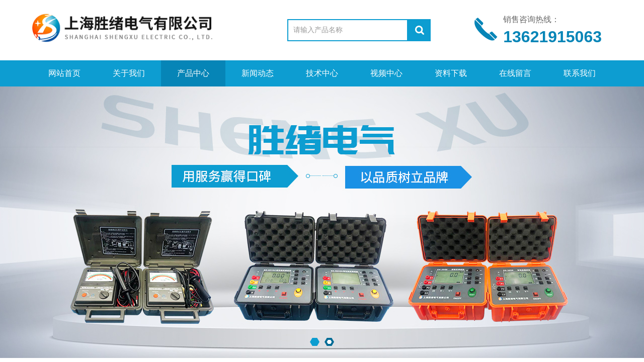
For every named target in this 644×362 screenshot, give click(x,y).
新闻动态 (258, 73)
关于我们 (129, 73)
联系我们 (580, 73)
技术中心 (322, 73)
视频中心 (386, 73)
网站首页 (64, 73)
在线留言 (515, 73)
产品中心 (193, 73)
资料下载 (451, 73)
